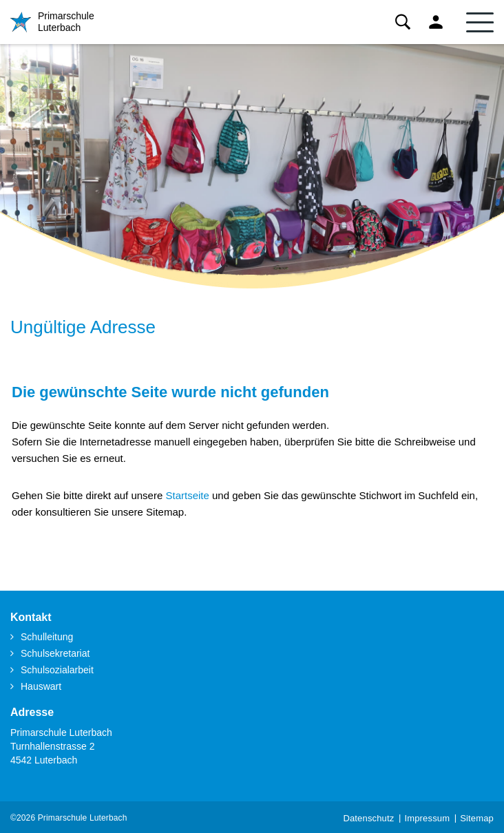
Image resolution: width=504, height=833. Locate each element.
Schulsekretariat (55, 653)
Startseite (187, 495)
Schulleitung (47, 637)
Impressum (427, 818)
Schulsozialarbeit (57, 670)
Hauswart (41, 686)
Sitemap (477, 818)
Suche (403, 22)
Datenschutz (368, 818)
